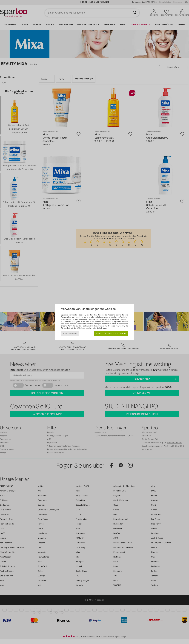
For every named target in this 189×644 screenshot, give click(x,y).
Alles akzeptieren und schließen (111, 333)
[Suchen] (135, 13)
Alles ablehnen (70, 333)
